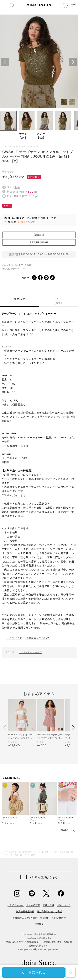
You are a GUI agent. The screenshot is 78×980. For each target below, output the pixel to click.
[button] (5, 727)
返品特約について (14, 269)
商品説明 (20, 299)
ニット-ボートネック (31, 652)
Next (73, 62)
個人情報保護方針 (25, 911)
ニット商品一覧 (66, 852)
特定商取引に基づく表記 (49, 911)
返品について (64, 905)
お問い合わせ (59, 918)
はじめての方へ (15, 905)
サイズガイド (14, 638)
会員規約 (45, 918)
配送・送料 (48, 905)
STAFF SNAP (39, 242)
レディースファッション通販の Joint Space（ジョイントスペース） (30, 852)
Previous (5, 62)
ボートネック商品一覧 (13, 855)
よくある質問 (33, 905)
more (64, 830)
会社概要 (39, 924)
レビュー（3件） (58, 301)
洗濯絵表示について (38, 638)
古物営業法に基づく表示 (25, 918)
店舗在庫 (39, 235)
